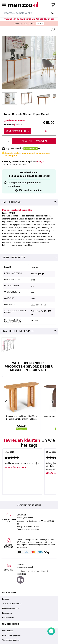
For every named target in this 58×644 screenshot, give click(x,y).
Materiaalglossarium (10, 608)
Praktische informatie (18, 331)
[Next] (52, 59)
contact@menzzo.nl (25, 567)
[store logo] (28, 5)
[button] (53, 29)
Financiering (7, 613)
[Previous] (6, 402)
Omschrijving (11, 202)
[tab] (29, 202)
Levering (6, 599)
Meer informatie (13, 258)
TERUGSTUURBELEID (12, 604)
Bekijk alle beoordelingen (37, 176)
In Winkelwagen (34, 141)
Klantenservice (8, 618)
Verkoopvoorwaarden (11, 640)
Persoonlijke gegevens (11, 635)
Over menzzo (8, 631)
